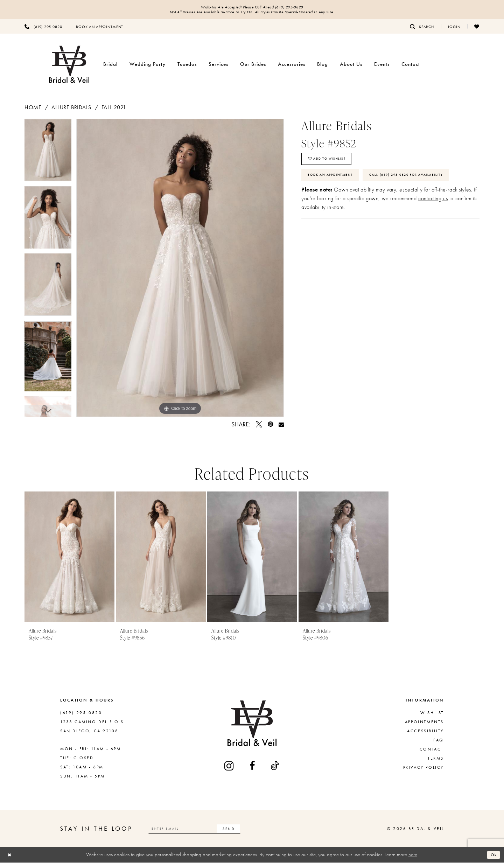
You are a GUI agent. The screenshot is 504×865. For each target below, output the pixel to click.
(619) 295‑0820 (298, 8)
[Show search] (422, 29)
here (413, 857)
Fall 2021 (114, 110)
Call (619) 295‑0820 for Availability (358, 205)
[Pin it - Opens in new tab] (270, 427)
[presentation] (69, 560)
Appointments (424, 725)
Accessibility (425, 734)
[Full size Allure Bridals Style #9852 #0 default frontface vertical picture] (180, 271)
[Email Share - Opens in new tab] (281, 427)
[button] (454, 29)
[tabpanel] (48, 155)
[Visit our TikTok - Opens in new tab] (275, 768)
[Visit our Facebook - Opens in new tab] (253, 768)
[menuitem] (43, 29)
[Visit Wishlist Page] (477, 29)
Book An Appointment (339, 184)
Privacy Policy (423, 770)
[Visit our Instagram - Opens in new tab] (230, 768)
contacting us (433, 230)
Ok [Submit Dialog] (492, 857)
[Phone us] (43, 29)
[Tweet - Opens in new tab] (259, 427)
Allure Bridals (71, 110)
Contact (432, 752)
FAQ (439, 743)
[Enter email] (207, 831)
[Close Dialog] (11, 857)
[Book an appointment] (100, 29)
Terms (436, 761)
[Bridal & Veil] (69, 67)
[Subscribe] (253, 831)
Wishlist (432, 716)
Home (33, 110)
